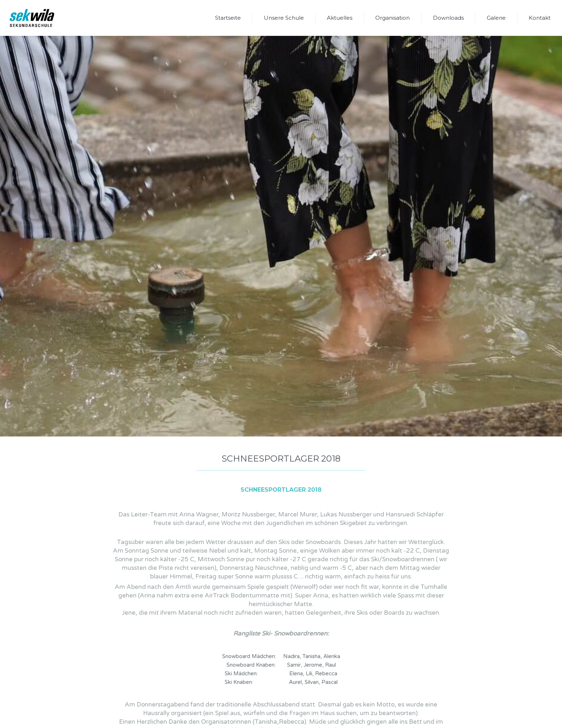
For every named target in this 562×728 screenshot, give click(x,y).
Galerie (496, 18)
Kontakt (540, 18)
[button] (284, 18)
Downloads (448, 18)
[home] (32, 18)
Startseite (228, 18)
